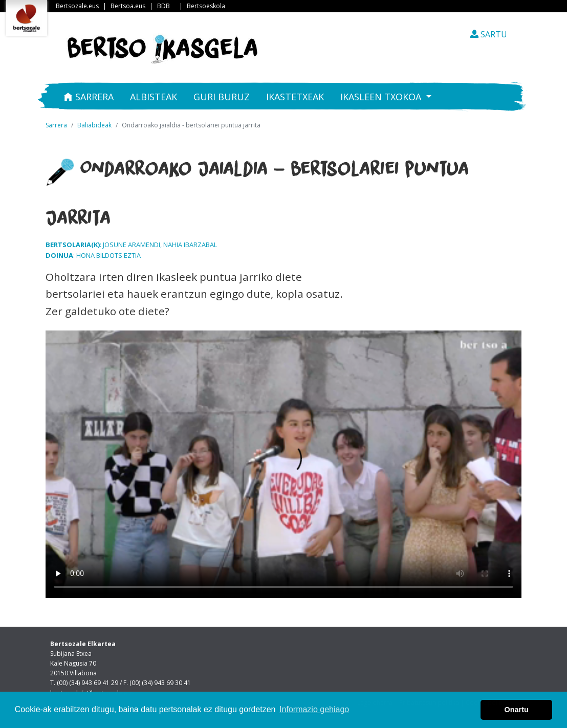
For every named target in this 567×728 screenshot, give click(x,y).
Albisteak (154, 97)
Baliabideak (94, 125)
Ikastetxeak (295, 97)
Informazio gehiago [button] (314, 709)
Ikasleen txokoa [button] (382, 97)
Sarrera (89, 97)
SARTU (489, 34)
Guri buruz (222, 97)
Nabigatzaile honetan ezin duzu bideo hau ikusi (283, 464)
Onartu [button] (517, 710)
